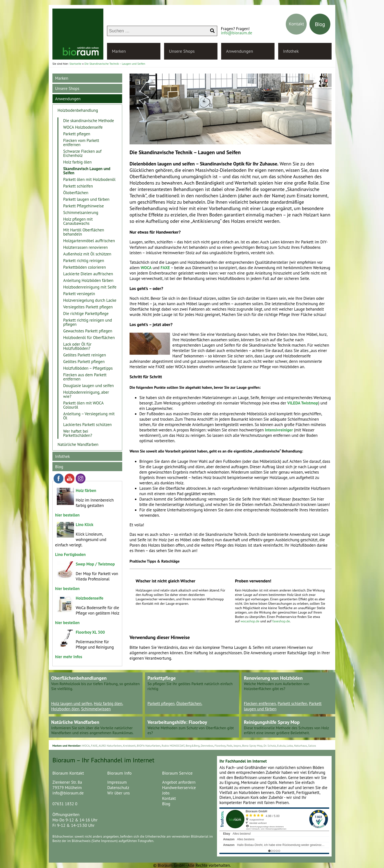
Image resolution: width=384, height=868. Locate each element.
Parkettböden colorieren (84, 267)
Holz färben (86, 491)
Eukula (282, 746)
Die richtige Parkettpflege (86, 314)
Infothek (291, 51)
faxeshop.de (281, 621)
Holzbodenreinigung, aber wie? (86, 394)
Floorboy (220, 746)
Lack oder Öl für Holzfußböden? (77, 346)
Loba (290, 746)
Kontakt (169, 798)
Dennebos (207, 746)
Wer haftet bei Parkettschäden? (78, 433)
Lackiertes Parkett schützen (87, 425)
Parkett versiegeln (79, 294)
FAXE (94, 746)
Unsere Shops (182, 51)
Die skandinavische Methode (89, 121)
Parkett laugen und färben (86, 199)
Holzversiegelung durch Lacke (90, 300)
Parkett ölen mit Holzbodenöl (89, 179)
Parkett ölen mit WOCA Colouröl (83, 405)
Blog (59, 467)
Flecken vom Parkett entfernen (81, 143)
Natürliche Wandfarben (78, 444)
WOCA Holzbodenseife (83, 127)
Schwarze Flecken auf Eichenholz (82, 153)
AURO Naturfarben (110, 746)
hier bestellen (67, 515)
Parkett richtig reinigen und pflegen (88, 322)
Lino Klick (84, 525)
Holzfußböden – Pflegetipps (88, 368)
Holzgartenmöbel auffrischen (89, 241)
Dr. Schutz (270, 746)
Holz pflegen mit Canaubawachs (78, 221)
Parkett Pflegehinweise (84, 206)
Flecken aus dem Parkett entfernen (85, 377)
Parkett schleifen (78, 186)
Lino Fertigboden (70, 554)
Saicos (312, 746)
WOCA (86, 746)
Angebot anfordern (179, 782)
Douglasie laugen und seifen (89, 386)
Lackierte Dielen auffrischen (88, 274)
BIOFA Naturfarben (149, 746)
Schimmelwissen (96, 709)
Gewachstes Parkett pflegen (88, 331)
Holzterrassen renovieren (85, 247)
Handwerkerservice (179, 788)
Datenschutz (118, 788)
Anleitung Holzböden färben (88, 280)
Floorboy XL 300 (90, 632)
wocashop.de (250, 621)
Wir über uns (119, 793)
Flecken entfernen (260, 704)
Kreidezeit (129, 746)
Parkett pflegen (77, 134)
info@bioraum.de (237, 33)
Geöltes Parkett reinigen (85, 355)
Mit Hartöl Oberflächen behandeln (84, 232)
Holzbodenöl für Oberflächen (89, 338)
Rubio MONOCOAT (173, 746)
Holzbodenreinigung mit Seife (90, 287)
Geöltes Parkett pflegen (84, 362)
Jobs (166, 793)
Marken (119, 51)
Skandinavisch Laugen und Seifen (87, 171)
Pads (229, 746)
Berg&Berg (193, 746)
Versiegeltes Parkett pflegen (88, 307)
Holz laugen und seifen (72, 704)
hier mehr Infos (69, 657)
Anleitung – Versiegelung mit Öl (89, 416)
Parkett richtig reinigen (84, 261)
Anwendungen (240, 51)
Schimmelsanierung (81, 213)
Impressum (117, 782)
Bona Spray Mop (252, 746)
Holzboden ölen (65, 709)
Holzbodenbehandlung (78, 110)
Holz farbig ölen (77, 162)
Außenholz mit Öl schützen (87, 254)
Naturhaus (300, 746)
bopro (237, 746)
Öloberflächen (76, 193)
